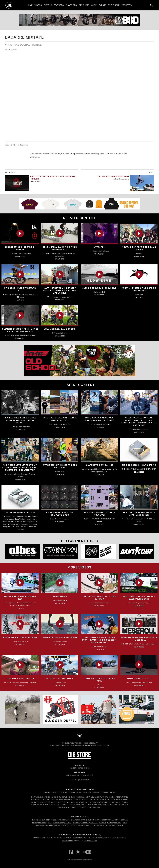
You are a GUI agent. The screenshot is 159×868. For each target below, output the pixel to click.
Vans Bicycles (91, 840)
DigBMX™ (94, 743)
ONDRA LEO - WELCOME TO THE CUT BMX (99, 598)
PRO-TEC (118, 823)
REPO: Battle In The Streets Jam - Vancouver (139, 514)
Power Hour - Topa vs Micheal (20, 637)
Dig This (48, 5)
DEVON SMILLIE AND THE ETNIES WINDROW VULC (60, 248)
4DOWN (120, 825)
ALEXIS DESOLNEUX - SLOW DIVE (99, 288)
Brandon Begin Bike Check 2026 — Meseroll (139, 639)
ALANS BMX (36, 820)
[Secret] (98, 551)
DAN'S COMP (102, 820)
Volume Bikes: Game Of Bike (60, 329)
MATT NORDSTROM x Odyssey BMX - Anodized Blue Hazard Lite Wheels (60, 291)
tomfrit (79, 860)
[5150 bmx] (61, 551)
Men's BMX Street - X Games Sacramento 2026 (139, 598)
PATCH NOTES (60, 596)
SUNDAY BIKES (60, 825)
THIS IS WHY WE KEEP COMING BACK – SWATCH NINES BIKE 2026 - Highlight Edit (99, 640)
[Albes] (23, 551)
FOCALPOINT (113, 820)
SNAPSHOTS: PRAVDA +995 (99, 465)
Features (59, 5)
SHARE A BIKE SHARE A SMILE (79, 825)
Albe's (36, 838)
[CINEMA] (98, 710)
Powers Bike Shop (101, 838)
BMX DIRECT (47, 820)
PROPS (110, 823)
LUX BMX (68, 823)
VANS (101, 825)
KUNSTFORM (58, 823)
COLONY (79, 820)
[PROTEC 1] (79, 361)
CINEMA (71, 820)
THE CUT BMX (90, 820)
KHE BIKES (42, 823)
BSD (54, 820)
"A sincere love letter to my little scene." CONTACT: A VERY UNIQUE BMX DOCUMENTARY (20, 468)
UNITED (95, 825)
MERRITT (85, 823)
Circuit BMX (45, 838)
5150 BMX (67, 838)
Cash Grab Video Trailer (20, 678)
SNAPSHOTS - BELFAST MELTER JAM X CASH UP (60, 419)
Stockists (84, 5)
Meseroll (87, 838)
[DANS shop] (136, 551)
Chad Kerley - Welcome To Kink (99, 680)
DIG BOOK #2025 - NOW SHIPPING (139, 465)
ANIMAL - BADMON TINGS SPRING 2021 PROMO (139, 289)
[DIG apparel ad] (79, 204)
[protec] (23, 710)
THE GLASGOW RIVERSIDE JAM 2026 (20, 598)
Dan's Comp (56, 838)
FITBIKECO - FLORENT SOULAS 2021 (20, 289)
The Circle (114, 5)
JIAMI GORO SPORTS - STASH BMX (60, 637)
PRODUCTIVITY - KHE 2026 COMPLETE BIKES (60, 514)
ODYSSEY (94, 823)
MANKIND (76, 823)
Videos (38, 5)
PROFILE (103, 823)
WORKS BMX (110, 825)
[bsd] (79, 20)
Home (30, 5)
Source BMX (68, 840)
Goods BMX (77, 838)
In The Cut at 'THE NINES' (60, 678)
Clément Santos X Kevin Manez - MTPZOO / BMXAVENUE (20, 330)
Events (102, 5)
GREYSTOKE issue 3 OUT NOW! (20, 512)
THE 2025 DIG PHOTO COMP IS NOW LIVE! (99, 514)
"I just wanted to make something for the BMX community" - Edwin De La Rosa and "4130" (139, 421)
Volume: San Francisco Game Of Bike (139, 248)
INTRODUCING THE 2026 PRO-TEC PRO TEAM (60, 466)
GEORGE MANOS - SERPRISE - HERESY (20, 248)
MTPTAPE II (99, 247)
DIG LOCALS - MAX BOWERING (113, 176)
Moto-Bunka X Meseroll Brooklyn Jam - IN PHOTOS (99, 419)
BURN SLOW (62, 820)
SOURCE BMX (48, 825)
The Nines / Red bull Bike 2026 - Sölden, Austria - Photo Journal (20, 420)
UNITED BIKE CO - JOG (139, 678)
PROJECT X (127, 5)
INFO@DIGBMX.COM (82, 780)
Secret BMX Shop (118, 838)
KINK (50, 823)
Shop (94, 5)
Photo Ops (71, 5)
